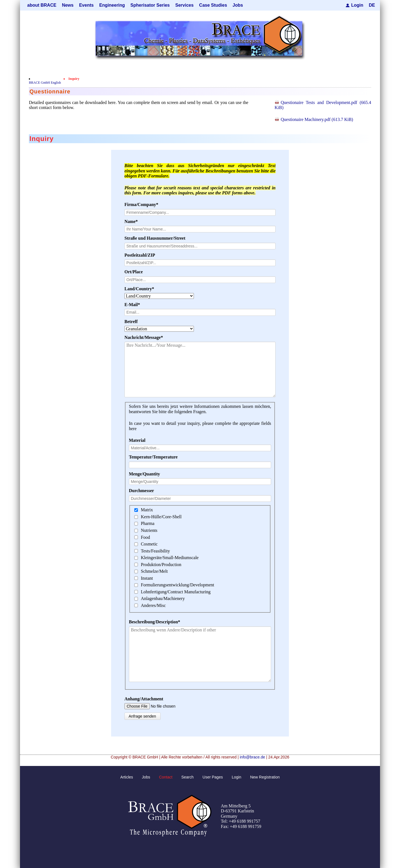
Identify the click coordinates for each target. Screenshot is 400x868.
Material (137, 440)
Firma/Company (141, 205)
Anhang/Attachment (144, 699)
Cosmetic (149, 544)
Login (357, 5)
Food (145, 537)
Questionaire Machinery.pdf (317, 119)
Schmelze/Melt (154, 571)
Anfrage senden (142, 716)
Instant (147, 578)
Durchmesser (141, 491)
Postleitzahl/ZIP (140, 255)
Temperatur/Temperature (153, 457)
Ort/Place (134, 272)
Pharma (148, 524)
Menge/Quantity (144, 474)
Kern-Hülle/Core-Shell (161, 517)
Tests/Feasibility (155, 551)
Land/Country (139, 289)
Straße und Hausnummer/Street (155, 238)
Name (135, 222)
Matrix (147, 510)
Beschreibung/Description (155, 622)
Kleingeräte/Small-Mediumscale (170, 558)
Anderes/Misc (153, 605)
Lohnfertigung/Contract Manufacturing (176, 592)
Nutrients (149, 530)
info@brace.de (252, 757)
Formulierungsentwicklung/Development (177, 585)
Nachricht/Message (144, 338)
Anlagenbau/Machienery (163, 598)
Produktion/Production (161, 565)
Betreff (131, 322)
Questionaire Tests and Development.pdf (323, 105)
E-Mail (135, 305)
